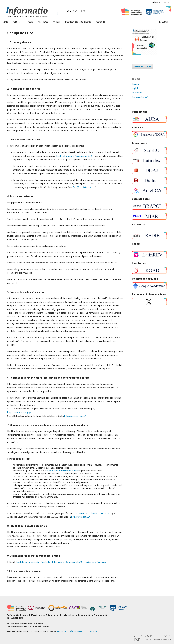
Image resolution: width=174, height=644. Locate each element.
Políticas (17, 22)
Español (136, 84)
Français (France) (140, 97)
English (135, 88)
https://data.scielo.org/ (75, 416)
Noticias (57, 22)
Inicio (5, 22)
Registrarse (156, 2)
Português (137, 93)
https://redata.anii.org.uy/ (19, 412)
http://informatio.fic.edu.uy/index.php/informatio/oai (78, 631)
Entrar (167, 2)
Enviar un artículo (143, 67)
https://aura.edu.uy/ (81, 517)
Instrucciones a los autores (78, 22)
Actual (31, 22)
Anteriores (43, 22)
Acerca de (100, 22)
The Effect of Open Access (84, 187)
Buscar (165, 22)
